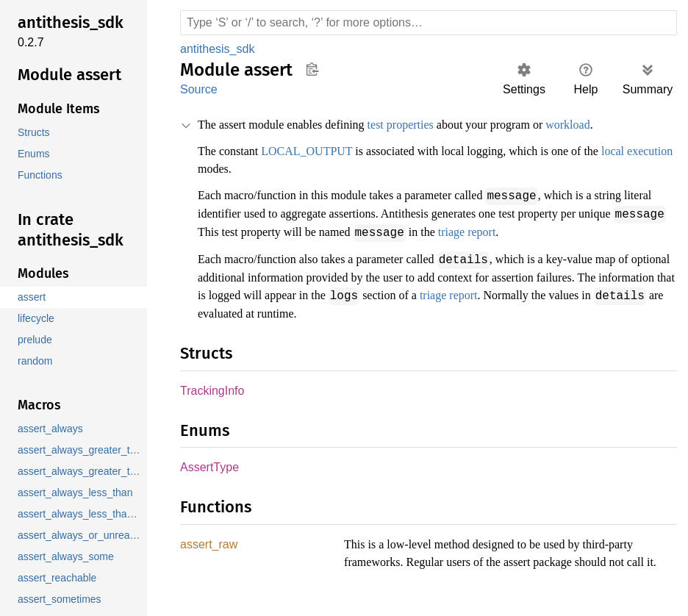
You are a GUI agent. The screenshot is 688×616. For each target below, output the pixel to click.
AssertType (209, 465)
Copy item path (312, 69)
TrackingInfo (212, 388)
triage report (594, 231)
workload (623, 125)
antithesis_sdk (219, 49)
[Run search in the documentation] (429, 23)
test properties (430, 125)
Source (198, 89)
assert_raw (209, 543)
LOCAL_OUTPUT (315, 151)
